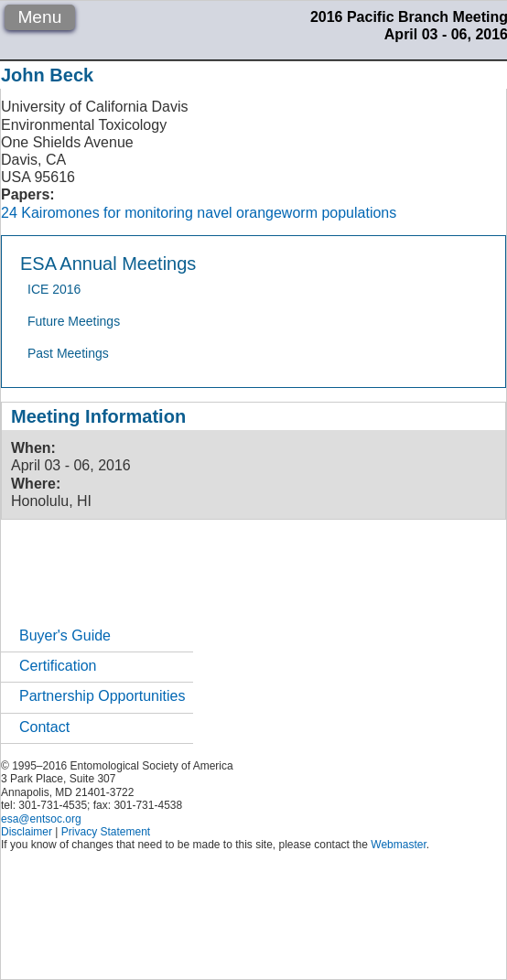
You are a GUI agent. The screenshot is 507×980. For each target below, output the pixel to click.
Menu (39, 17)
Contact (44, 727)
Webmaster (398, 845)
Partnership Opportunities (102, 696)
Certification (58, 666)
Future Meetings (74, 321)
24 (9, 213)
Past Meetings (68, 353)
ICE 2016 (54, 289)
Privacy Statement (106, 832)
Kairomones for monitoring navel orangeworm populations (209, 213)
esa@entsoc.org (41, 819)
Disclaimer (27, 832)
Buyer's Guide (65, 635)
